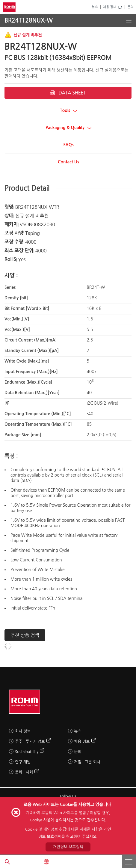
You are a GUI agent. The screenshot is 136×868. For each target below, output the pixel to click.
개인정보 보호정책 (68, 847)
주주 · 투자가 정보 (30, 741)
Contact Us (68, 162)
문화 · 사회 (24, 772)
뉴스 (95, 7)
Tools (68, 110)
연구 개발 (23, 762)
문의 (130, 7)
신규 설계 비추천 (32, 216)
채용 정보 (110, 7)
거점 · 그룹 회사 (87, 762)
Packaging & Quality (68, 128)
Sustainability (27, 752)
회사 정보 (23, 731)
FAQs (68, 145)
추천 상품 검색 (25, 635)
